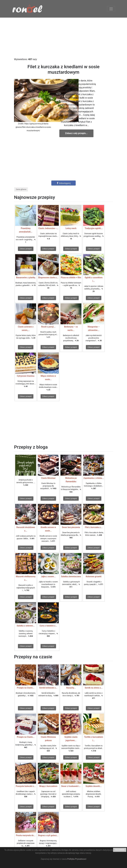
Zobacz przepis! (26, 249)
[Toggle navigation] (111, 9)
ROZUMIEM (120, 850)
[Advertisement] (63, 38)
